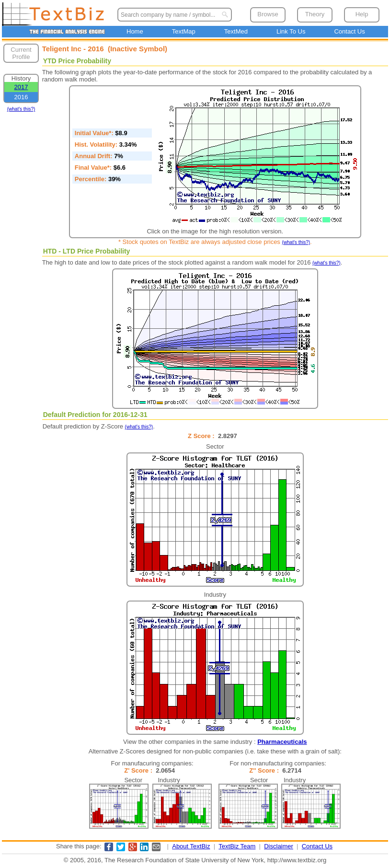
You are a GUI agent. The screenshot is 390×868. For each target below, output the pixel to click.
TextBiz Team (237, 846)
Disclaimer (279, 846)
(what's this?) (21, 109)
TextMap (184, 31)
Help (362, 14)
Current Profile (21, 53)
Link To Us (291, 31)
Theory (315, 14)
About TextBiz (191, 846)
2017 (21, 87)
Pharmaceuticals (282, 742)
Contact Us (349, 31)
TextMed (236, 31)
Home (135, 31)
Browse (268, 14)
